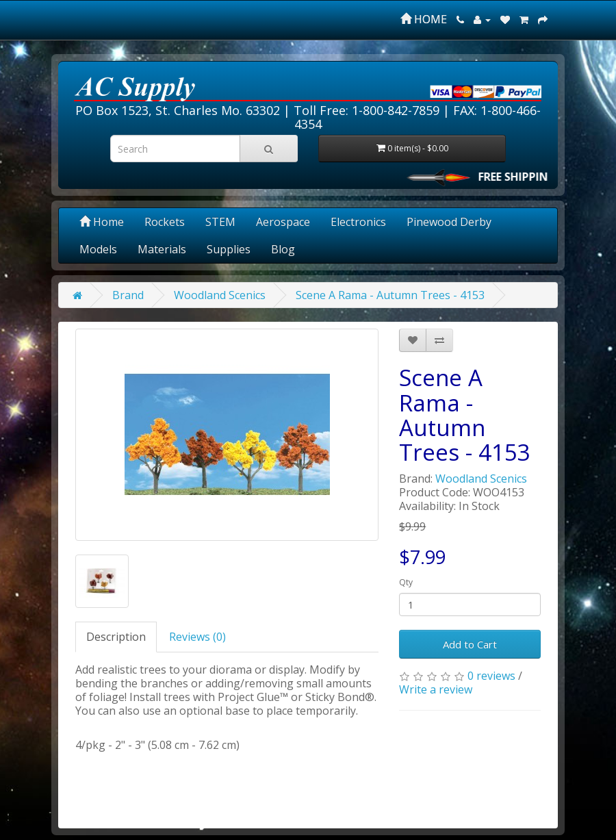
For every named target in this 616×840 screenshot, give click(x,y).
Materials (162, 249)
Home (102, 222)
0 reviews (491, 676)
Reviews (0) (197, 637)
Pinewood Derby (449, 222)
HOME (424, 19)
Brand (128, 295)
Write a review (436, 689)
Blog (283, 249)
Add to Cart (470, 644)
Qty (406, 582)
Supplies (229, 249)
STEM (220, 222)
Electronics (358, 222)
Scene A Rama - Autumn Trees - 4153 (390, 295)
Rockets (165, 222)
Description (116, 637)
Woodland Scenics (220, 295)
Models (98, 249)
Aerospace (283, 222)
